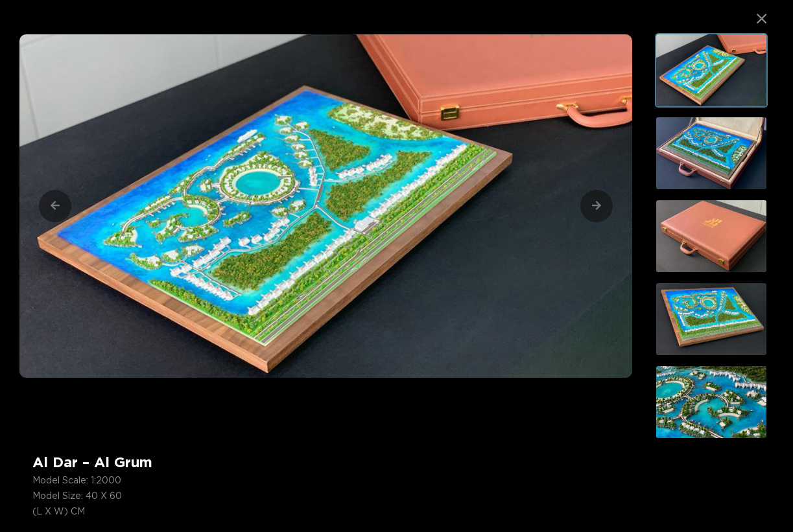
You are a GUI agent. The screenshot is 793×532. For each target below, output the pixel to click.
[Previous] (55, 206)
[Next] (597, 206)
